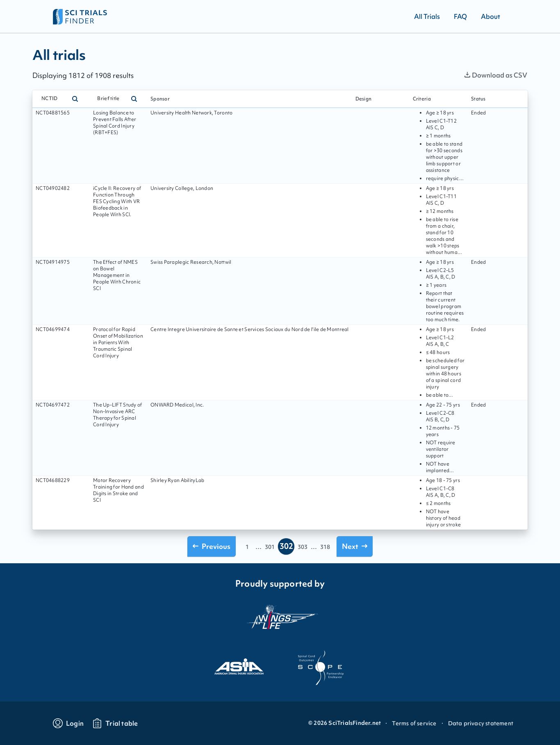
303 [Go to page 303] (303, 547)
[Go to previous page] (212, 546)
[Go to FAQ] (460, 16)
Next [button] (355, 546)
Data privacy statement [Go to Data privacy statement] (481, 723)
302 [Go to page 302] (286, 546)
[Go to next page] (355, 546)
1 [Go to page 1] (247, 547)
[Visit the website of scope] (321, 668)
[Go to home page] (80, 16)
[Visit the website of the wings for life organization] (280, 622)
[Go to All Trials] (427, 16)
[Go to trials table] (115, 723)
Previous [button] (212, 546)
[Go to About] (491, 16)
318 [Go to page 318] (325, 547)
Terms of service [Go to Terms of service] (414, 723)
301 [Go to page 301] (270, 547)
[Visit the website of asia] (239, 668)
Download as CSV (496, 75)
